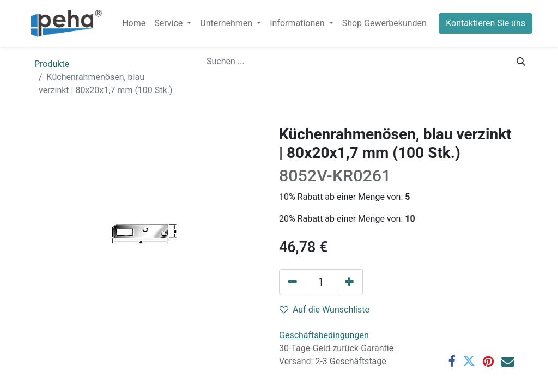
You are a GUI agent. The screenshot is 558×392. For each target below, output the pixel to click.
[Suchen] (521, 62)
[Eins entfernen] (293, 282)
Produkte (52, 64)
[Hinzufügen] (349, 282)
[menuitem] (134, 23)
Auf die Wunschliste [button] (325, 310)
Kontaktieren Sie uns (486, 23)
